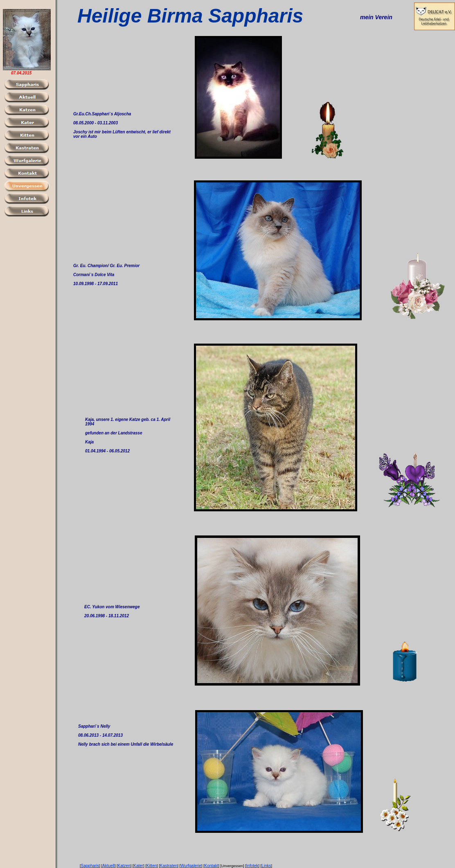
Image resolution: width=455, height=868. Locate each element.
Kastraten (169, 866)
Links (266, 866)
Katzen (124, 866)
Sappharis (90, 866)
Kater (138, 866)
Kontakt (212, 866)
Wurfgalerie (191, 866)
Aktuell (108, 866)
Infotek (252, 866)
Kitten (152, 866)
